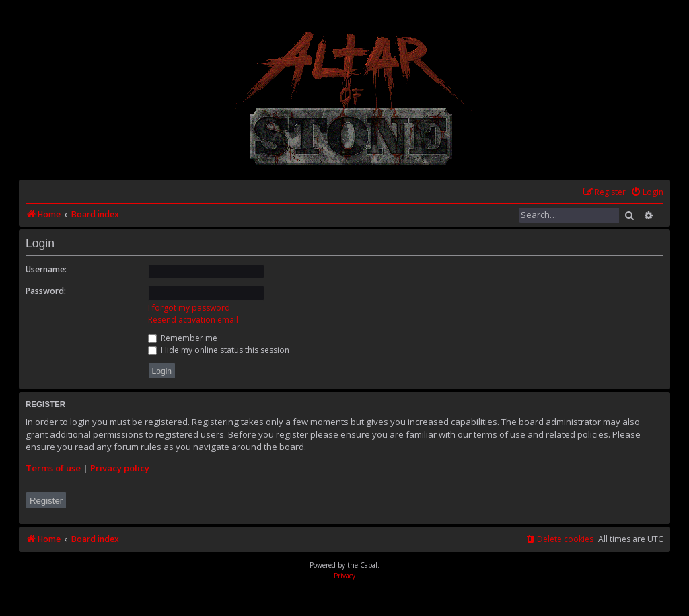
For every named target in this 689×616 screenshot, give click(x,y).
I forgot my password (189, 308)
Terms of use (53, 468)
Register (46, 501)
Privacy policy (120, 468)
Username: (46, 269)
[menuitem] (647, 193)
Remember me (183, 338)
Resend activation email (193, 320)
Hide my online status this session (219, 350)
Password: (46, 291)
